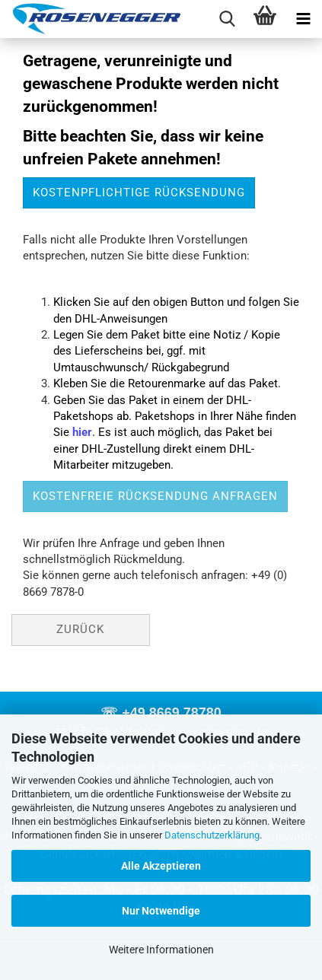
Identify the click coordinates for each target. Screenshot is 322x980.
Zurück (80, 629)
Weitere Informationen (161, 950)
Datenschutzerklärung (212, 835)
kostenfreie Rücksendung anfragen (155, 496)
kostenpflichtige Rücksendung (139, 192)
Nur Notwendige (161, 911)
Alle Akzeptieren (161, 866)
